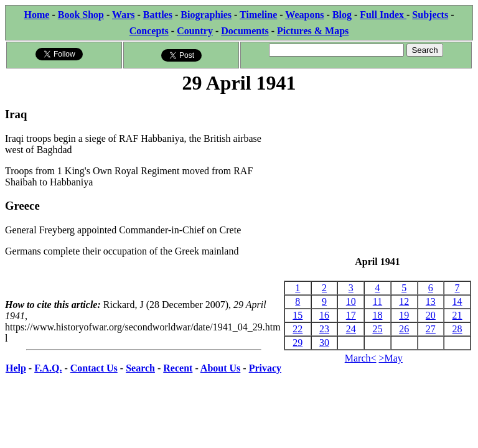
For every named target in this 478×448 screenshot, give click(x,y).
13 (431, 301)
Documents (245, 31)
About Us (220, 368)
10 (351, 301)
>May (391, 358)
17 (351, 315)
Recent (178, 368)
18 (377, 315)
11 (377, 301)
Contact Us (94, 368)
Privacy (265, 368)
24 (351, 329)
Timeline (258, 15)
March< (361, 358)
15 (298, 315)
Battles (158, 15)
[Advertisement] (377, 176)
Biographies (206, 15)
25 (377, 329)
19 (404, 315)
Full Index (383, 15)
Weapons (304, 15)
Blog (342, 15)
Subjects (430, 15)
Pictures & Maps (313, 31)
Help (16, 368)
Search (140, 368)
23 (324, 329)
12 (404, 301)
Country (195, 31)
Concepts (149, 31)
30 (324, 343)
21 (457, 315)
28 (457, 329)
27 (431, 329)
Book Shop (81, 15)
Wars (123, 15)
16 (324, 315)
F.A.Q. (48, 368)
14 (457, 301)
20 (431, 315)
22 (298, 329)
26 (404, 329)
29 (298, 343)
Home (37, 15)
